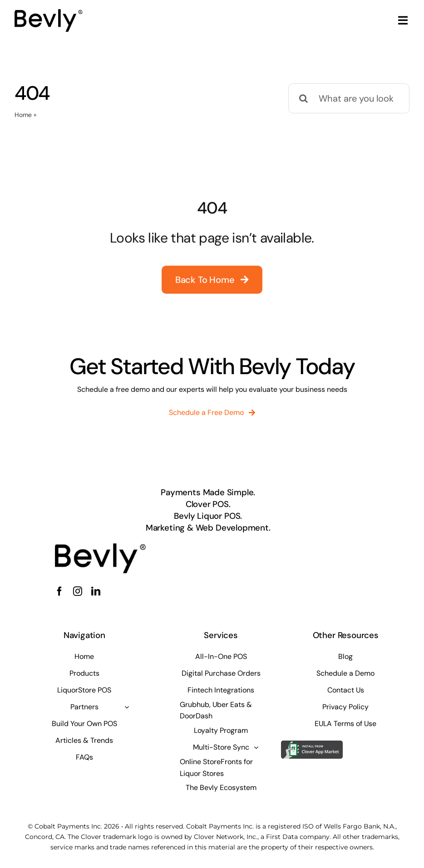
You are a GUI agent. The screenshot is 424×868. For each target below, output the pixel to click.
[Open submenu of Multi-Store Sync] (256, 747)
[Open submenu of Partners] (127, 707)
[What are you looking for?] (349, 98)
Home (23, 115)
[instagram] (78, 591)
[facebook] (59, 591)
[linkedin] (96, 591)
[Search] (303, 98)
